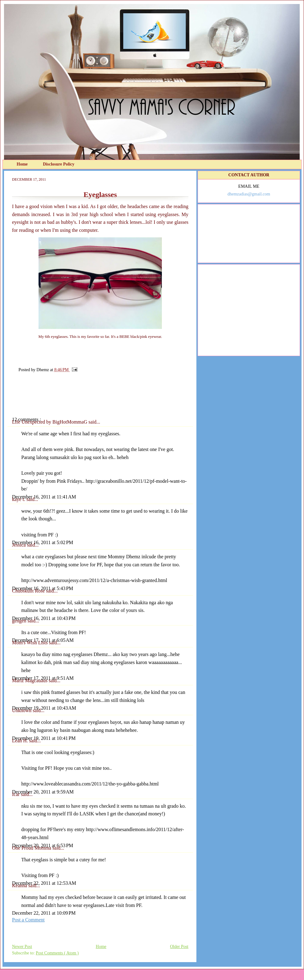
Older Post (179, 947)
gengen (20, 621)
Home (23, 164)
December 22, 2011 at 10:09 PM (44, 913)
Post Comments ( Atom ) (57, 953)
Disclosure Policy (59, 164)
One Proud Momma (32, 848)
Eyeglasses (100, 195)
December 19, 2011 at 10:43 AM (44, 708)
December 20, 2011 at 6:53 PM (43, 845)
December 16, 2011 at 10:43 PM (44, 618)
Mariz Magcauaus (30, 681)
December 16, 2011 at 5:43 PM (43, 588)
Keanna (20, 886)
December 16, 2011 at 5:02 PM (43, 542)
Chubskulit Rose (29, 591)
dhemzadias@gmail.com (249, 194)
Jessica (19, 545)
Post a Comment (28, 920)
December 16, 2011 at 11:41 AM (44, 497)
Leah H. (21, 741)
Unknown (22, 710)
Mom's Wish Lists (31, 643)
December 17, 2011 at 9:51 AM (43, 678)
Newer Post (22, 947)
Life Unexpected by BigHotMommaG (50, 422)
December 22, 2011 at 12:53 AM (44, 883)
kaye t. (19, 499)
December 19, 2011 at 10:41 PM (44, 738)
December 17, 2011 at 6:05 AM (43, 640)
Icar (16, 794)
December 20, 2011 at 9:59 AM (43, 792)
